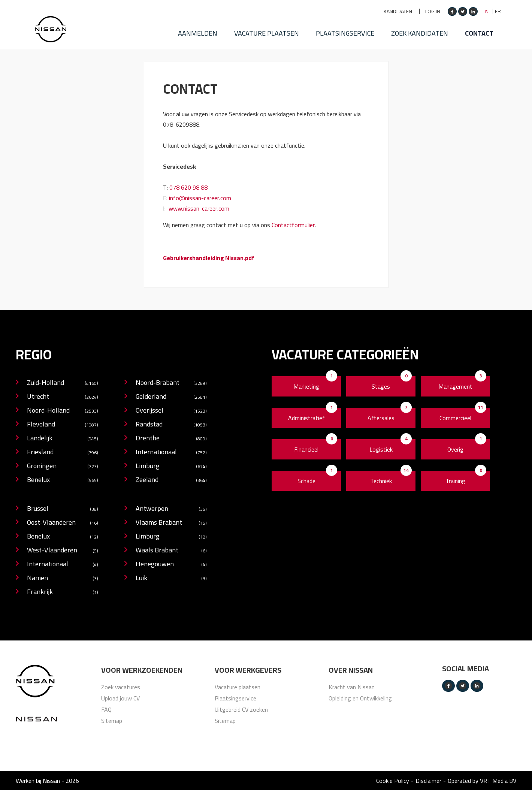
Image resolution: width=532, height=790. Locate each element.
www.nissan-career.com (199, 208)
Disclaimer (428, 781)
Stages (381, 386)
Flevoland (63, 425)
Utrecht (63, 397)
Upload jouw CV (120, 698)
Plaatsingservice (345, 28)
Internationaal (171, 453)
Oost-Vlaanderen (63, 523)
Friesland (63, 453)
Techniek (381, 481)
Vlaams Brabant (171, 523)
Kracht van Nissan (352, 687)
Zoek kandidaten (424, 28)
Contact (487, 28)
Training (455, 481)
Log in (433, 11)
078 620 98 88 (188, 187)
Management (455, 386)
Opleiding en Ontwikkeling (360, 698)
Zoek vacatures (121, 687)
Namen (63, 578)
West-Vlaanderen (63, 551)
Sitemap (112, 721)
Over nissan (351, 670)
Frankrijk (63, 592)
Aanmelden (189, 28)
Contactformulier (293, 225)
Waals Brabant (171, 551)
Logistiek (381, 449)
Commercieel (455, 418)
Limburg (171, 466)
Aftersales (381, 418)
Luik (171, 578)
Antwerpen (171, 509)
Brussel (63, 509)
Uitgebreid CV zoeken (241, 709)
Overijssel (171, 411)
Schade (306, 481)
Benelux (63, 480)
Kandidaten (398, 11)
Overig (455, 449)
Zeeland (171, 480)
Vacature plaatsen (262, 28)
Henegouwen (171, 565)
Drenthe (171, 439)
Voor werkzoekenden (142, 670)
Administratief (306, 418)
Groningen (63, 466)
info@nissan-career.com (200, 198)
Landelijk (63, 439)
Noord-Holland (63, 411)
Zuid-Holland (63, 383)
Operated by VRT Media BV (482, 781)
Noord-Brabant (171, 383)
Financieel (306, 449)
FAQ (106, 709)
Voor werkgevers (248, 670)
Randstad (171, 425)
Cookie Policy (393, 781)
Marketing (306, 386)
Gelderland (171, 397)
